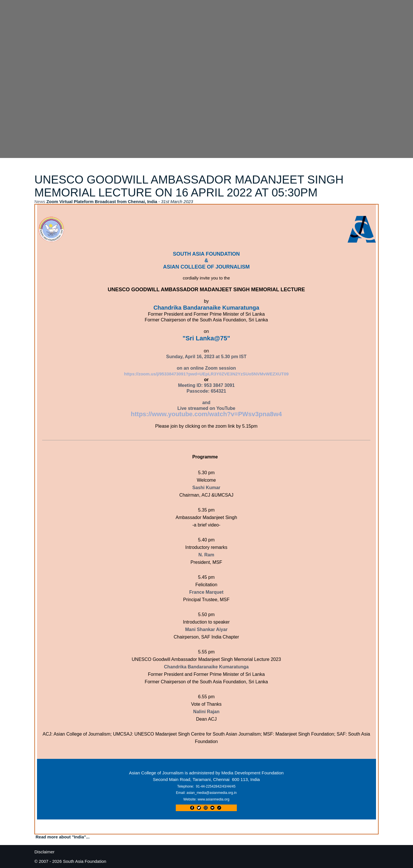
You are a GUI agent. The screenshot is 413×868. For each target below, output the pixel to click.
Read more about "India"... (63, 837)
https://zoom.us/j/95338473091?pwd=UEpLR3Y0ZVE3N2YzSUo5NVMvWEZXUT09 (206, 374)
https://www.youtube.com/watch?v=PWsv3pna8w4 (206, 414)
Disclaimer (44, 852)
